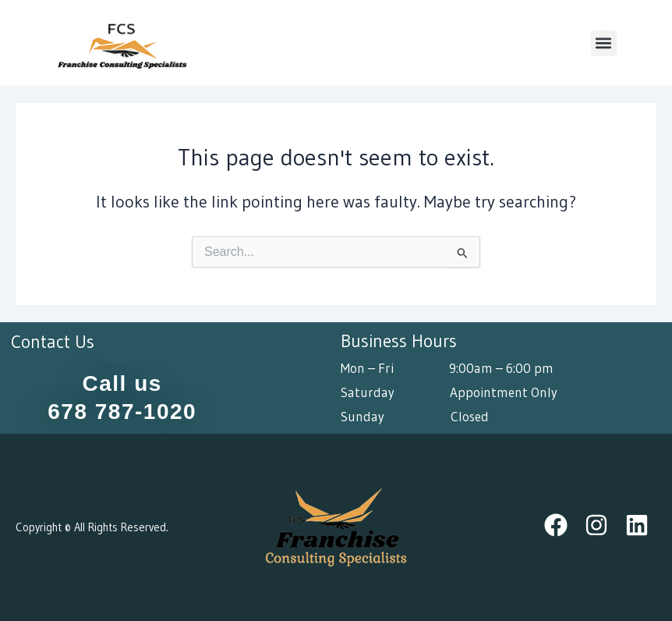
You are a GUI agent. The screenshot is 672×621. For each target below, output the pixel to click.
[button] (604, 43)
